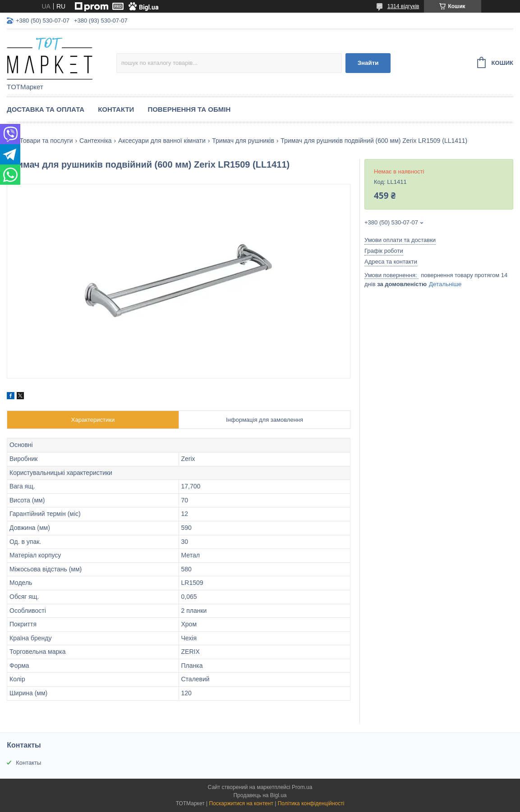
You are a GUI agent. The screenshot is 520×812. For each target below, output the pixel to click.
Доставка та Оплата (46, 109)
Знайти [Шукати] (368, 63)
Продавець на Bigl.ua (260, 795)
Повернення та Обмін (189, 109)
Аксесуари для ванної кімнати (162, 141)
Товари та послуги (46, 141)
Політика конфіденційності (311, 803)
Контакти (116, 109)
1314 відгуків (403, 6)
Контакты (28, 763)
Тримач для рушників (243, 141)
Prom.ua (302, 787)
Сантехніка (96, 141)
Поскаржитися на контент (241, 803)
